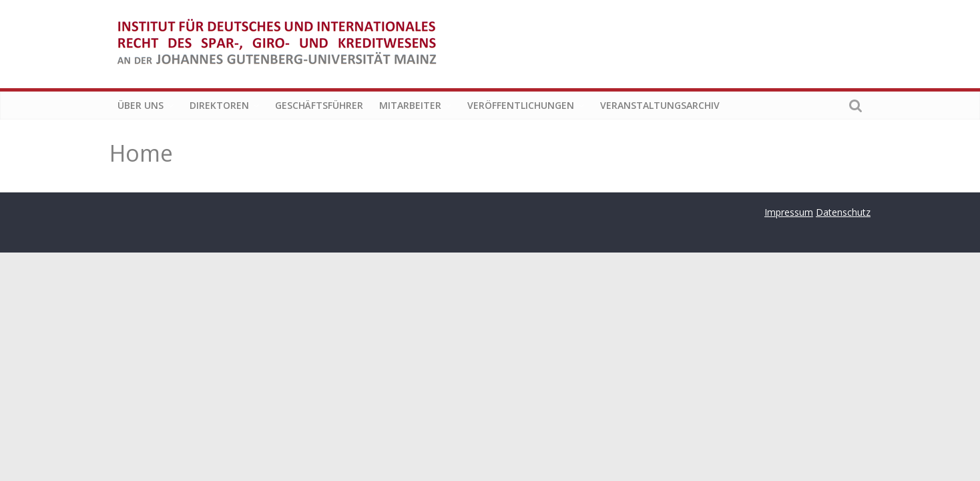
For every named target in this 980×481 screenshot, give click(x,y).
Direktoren (219, 105)
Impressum (789, 212)
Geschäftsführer (319, 105)
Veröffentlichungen (521, 105)
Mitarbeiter (410, 105)
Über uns (141, 105)
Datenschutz (843, 212)
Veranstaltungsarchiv (660, 105)
